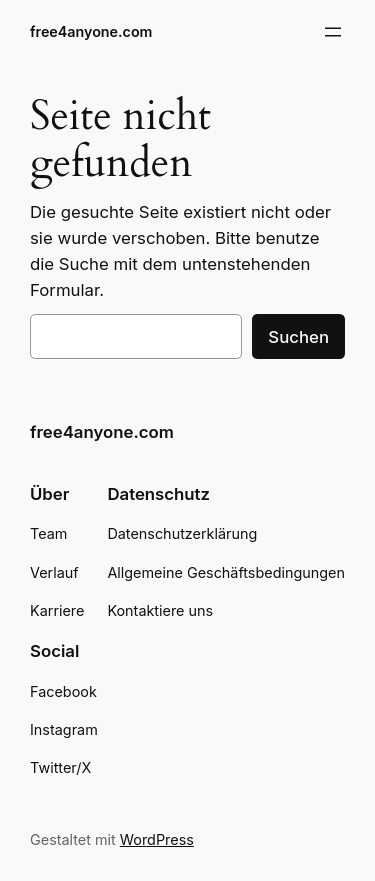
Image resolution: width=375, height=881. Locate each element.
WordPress (157, 839)
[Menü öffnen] (333, 32)
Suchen (298, 337)
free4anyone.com (91, 31)
